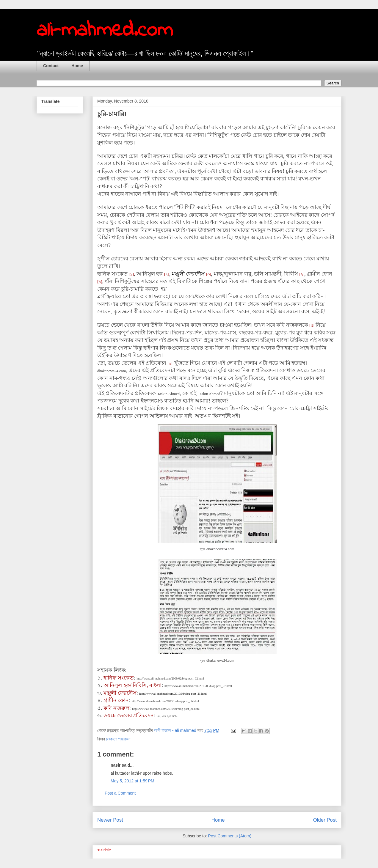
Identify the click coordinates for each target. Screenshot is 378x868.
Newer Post (110, 820)
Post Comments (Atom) (230, 836)
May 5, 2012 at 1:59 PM (132, 781)
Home (77, 66)
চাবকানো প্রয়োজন (118, 739)
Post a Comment (120, 793)
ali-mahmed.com (105, 31)
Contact (51, 66)
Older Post (325, 820)
